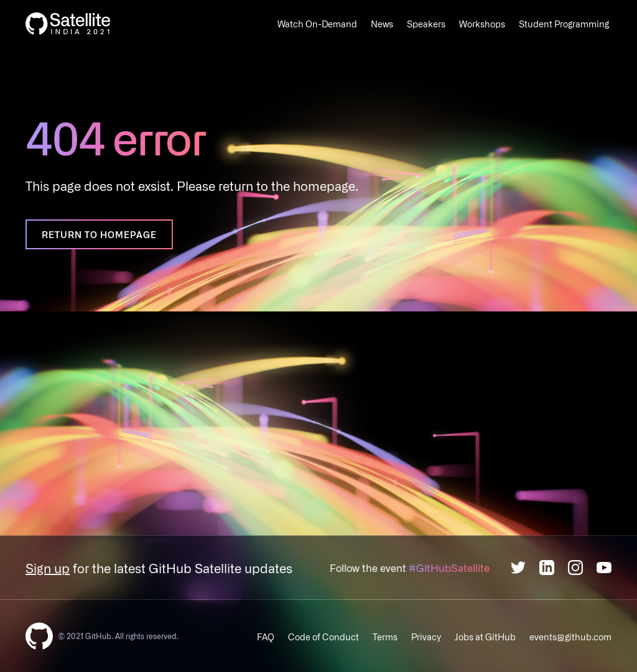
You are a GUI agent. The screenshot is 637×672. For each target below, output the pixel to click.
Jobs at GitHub (485, 637)
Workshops (482, 24)
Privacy (426, 637)
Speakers (426, 24)
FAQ (266, 637)
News (382, 24)
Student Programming (564, 24)
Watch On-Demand (317, 24)
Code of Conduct (323, 637)
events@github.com (570, 637)
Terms (385, 637)
